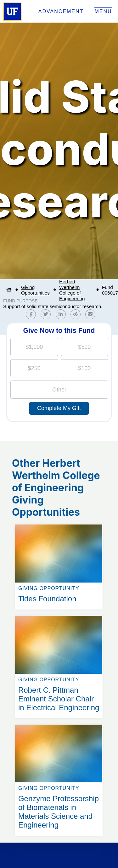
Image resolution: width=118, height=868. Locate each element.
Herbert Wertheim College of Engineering (72, 290)
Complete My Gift (59, 408)
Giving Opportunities (35, 290)
